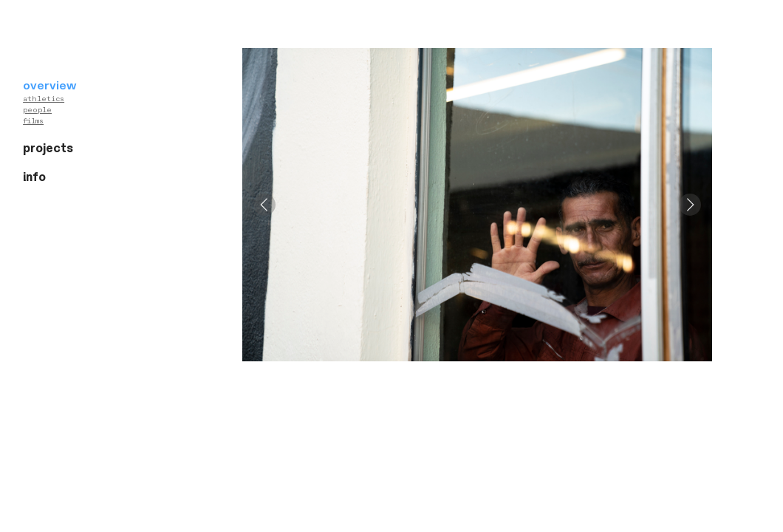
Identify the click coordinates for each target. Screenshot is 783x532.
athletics (44, 99)
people (37, 110)
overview (49, 86)
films (33, 121)
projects (48, 149)
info (34, 177)
